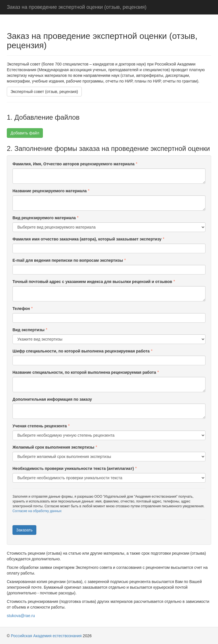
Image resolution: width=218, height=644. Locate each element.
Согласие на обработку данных (37, 511)
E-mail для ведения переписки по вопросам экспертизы (68, 260)
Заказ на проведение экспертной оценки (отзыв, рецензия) (77, 7)
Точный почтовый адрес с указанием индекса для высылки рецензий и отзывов (92, 282)
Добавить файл (25, 133)
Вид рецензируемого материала (44, 218)
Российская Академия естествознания (46, 636)
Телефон (21, 309)
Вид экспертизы (29, 330)
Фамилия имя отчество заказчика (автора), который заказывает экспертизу (87, 239)
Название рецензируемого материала (50, 191)
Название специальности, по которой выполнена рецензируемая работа (84, 372)
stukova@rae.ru (21, 616)
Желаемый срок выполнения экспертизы (53, 447)
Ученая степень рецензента (40, 426)
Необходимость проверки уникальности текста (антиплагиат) (73, 468)
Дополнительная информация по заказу (52, 399)
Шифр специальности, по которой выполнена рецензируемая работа (81, 351)
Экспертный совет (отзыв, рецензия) (44, 92)
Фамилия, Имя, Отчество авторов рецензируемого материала (74, 164)
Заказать (24, 530)
